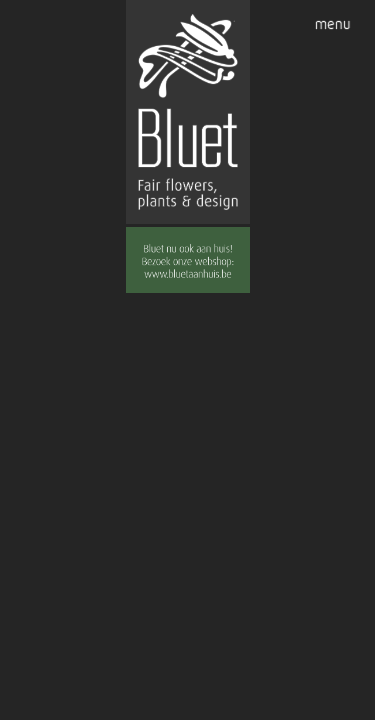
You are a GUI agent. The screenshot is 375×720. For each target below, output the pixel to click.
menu (333, 24)
